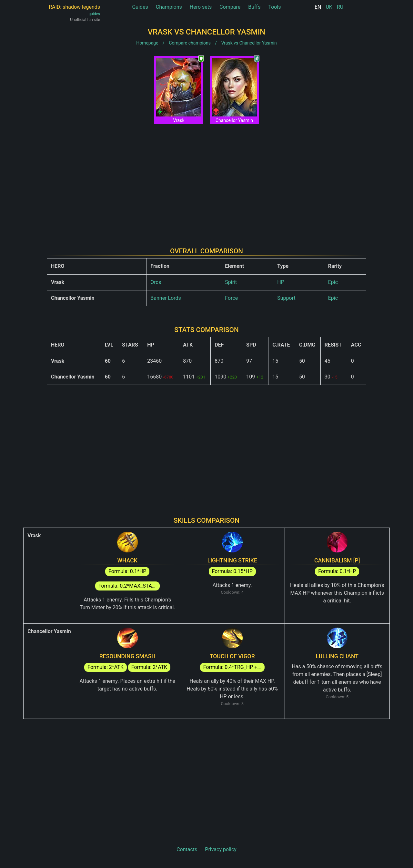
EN (318, 7)
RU (340, 7)
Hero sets (201, 7)
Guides (140, 7)
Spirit (231, 282)
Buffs (254, 7)
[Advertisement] (206, 180)
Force (231, 298)
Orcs (156, 282)
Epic (333, 282)
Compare (230, 7)
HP (281, 282)
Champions (169, 7)
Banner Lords (166, 298)
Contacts (187, 849)
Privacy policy (221, 849)
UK (329, 7)
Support (286, 298)
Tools (274, 7)
